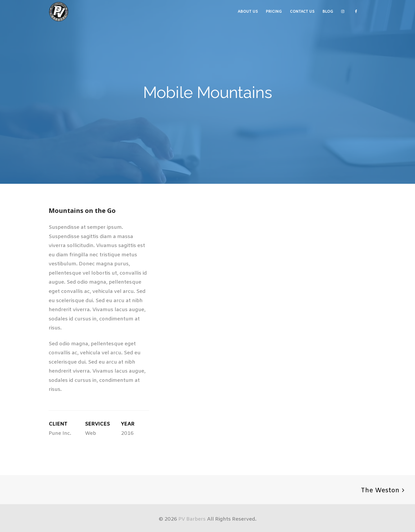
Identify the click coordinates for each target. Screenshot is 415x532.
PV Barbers (192, 519)
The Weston (380, 491)
